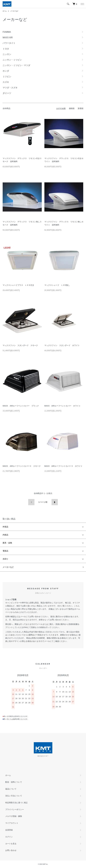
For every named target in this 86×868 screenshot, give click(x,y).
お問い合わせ (11, 850)
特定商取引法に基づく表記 (16, 803)
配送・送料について (14, 782)
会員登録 (9, 830)
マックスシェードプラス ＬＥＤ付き (18, 285)
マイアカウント (12, 823)
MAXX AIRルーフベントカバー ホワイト (62, 406)
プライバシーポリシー (15, 809)
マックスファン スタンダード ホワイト (62, 345)
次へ (55, 502)
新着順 (81, 108)
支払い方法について (14, 796)
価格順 (72, 108)
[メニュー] (82, 4)
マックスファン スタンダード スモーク (20, 345)
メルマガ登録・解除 (14, 816)
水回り (5, 559)
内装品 (5, 535)
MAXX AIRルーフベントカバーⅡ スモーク (22, 466)
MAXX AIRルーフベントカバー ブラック (21, 406)
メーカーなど (14, 11)
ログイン (9, 837)
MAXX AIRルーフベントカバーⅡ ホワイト (63, 466)
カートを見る (11, 844)
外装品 (5, 527)
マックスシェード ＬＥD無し (57, 285)
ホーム (5, 11)
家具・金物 (7, 543)
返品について (11, 789)
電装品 (5, 551)
